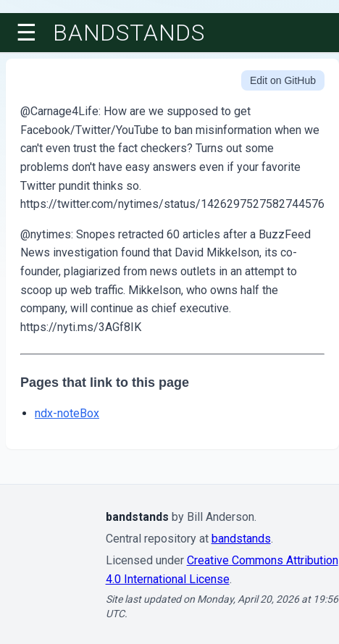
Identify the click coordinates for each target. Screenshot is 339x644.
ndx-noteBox (67, 413)
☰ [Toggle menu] (26, 33)
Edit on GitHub (283, 80)
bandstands (129, 33)
